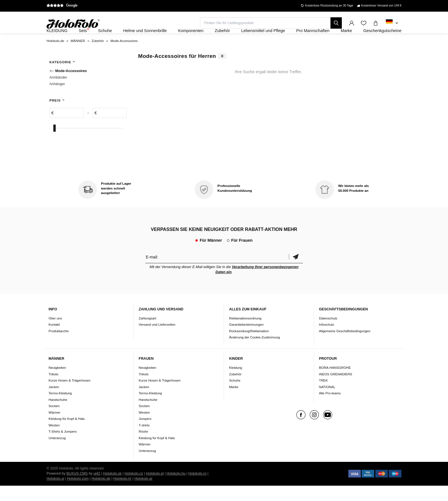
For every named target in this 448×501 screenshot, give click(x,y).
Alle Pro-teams (330, 408)
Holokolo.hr (122, 494)
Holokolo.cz (134, 489)
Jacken (54, 402)
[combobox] (392, 23)
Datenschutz (328, 333)
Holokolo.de (101, 494)
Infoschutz (327, 340)
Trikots (54, 389)
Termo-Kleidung (60, 408)
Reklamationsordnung (245, 333)
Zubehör (235, 389)
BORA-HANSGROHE (335, 383)
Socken (54, 421)
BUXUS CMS (77, 489)
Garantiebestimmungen (246, 340)
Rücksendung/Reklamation (249, 346)
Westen (54, 440)
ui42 (97, 489)
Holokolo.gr (143, 494)
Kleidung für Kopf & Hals (67, 434)
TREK (324, 396)
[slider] (55, 144)
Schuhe (235, 396)
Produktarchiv (59, 346)
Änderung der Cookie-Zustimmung (255, 353)
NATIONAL (327, 402)
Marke (234, 402)
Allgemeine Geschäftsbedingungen (345, 346)
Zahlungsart (148, 333)
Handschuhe (58, 415)
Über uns (55, 333)
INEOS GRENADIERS (336, 389)
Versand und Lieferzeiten (157, 340)
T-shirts (144, 440)
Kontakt (54, 340)
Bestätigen (296, 272)
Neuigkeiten (57, 383)
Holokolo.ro (197, 489)
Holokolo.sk (112, 489)
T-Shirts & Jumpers (63, 447)
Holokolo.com (78, 494)
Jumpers (145, 434)
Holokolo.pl (155, 489)
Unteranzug (57, 453)
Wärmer (55, 428)
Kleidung (236, 383)
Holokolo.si (55, 494)
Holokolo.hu (176, 489)
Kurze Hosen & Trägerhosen (69, 396)
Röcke (144, 447)
